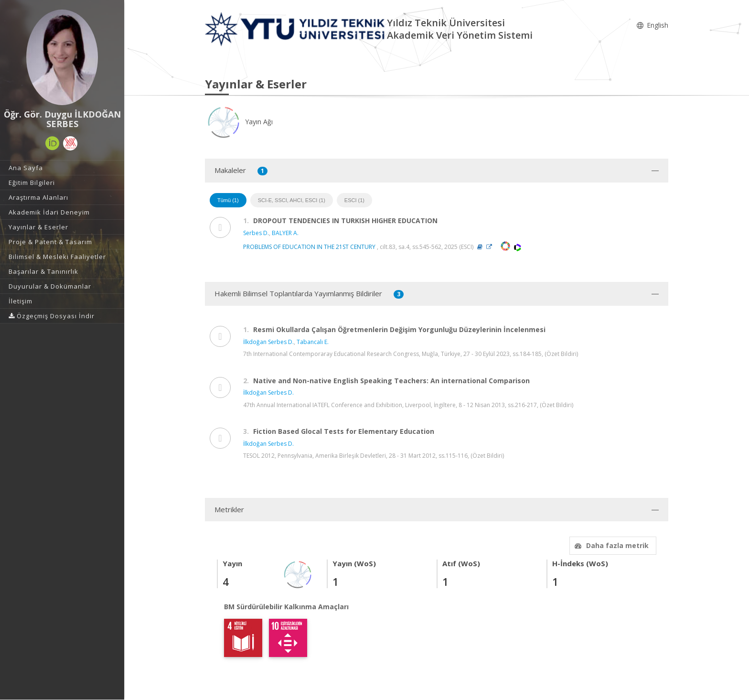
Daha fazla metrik (610, 545)
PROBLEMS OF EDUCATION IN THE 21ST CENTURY (309, 247)
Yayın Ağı (239, 122)
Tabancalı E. (313, 342)
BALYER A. (285, 233)
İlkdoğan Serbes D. (268, 342)
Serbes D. (256, 233)
